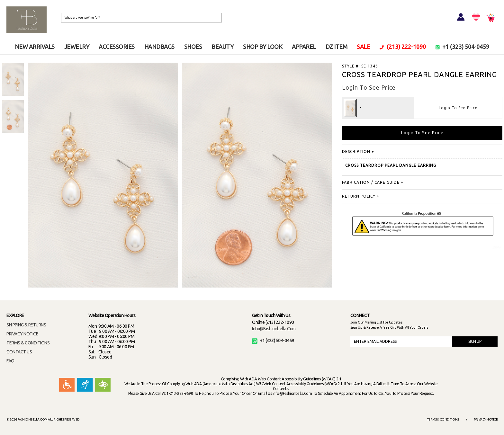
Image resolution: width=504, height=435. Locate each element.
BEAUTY (222, 47)
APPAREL (304, 47)
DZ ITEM (337, 47)
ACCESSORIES (117, 47)
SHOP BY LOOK (263, 47)
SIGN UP (475, 341)
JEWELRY (77, 47)
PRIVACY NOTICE (22, 334)
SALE (363, 47)
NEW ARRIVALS (35, 47)
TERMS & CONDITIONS (28, 343)
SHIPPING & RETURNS (26, 325)
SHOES (193, 47)
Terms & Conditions (443, 419)
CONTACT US (19, 352)
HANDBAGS (159, 47)
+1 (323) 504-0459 (463, 47)
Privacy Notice (486, 419)
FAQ (10, 361)
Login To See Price (458, 108)
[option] (13, 79)
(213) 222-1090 (403, 47)
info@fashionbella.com (274, 329)
